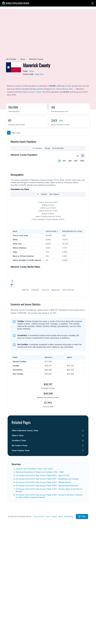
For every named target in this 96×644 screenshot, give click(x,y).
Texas (23, 59)
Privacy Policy (39, 625)
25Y (70, 161)
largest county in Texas (32, 92)
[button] (92, 3)
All (59, 161)
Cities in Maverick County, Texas (25, 539)
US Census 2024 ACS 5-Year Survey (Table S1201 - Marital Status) (43, 591)
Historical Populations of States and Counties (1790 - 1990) (40, 581)
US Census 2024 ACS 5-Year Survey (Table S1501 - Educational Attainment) (47, 595)
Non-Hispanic (54, 245)
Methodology (69, 625)
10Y (64, 161)
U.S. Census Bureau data (62, 89)
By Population (37, 148)
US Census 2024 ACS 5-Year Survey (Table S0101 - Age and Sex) (43, 584)
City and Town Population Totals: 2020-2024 (34, 578)
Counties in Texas (19, 549)
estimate (40, 89)
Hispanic (44, 245)
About (61, 625)
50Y (76, 161)
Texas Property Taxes (21, 559)
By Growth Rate (58, 148)
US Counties (11, 59)
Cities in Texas (17, 544)
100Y (82, 161)
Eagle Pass (39, 74)
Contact (54, 625)
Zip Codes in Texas (19, 554)
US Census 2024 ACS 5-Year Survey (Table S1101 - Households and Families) (47, 588)
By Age (47, 148)
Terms (48, 625)
